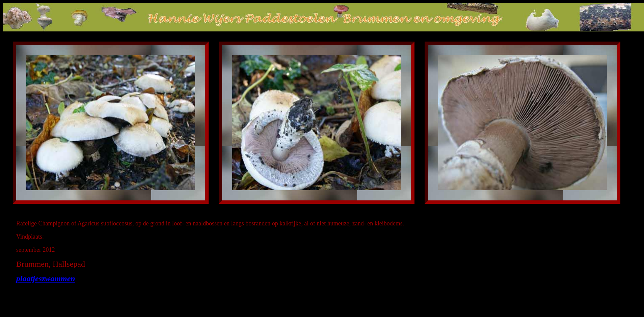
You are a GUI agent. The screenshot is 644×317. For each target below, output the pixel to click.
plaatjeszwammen (46, 278)
